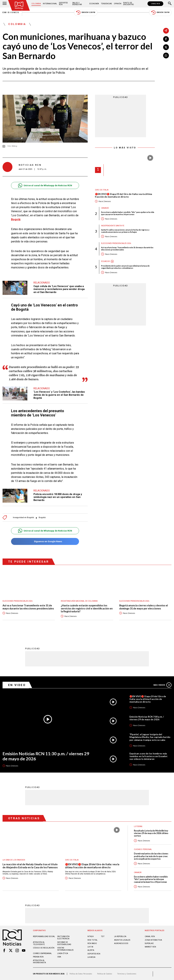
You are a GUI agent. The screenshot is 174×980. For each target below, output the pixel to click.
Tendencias (106, 4)
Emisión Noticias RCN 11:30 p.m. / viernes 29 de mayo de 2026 (46, 756)
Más (162, 685)
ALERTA (91, 950)
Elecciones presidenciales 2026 (116, 243)
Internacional (50, 4)
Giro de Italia (102, 190)
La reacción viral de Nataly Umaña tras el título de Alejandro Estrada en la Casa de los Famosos (30, 866)
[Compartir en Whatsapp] (166, 56)
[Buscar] (170, 4)
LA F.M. (91, 947)
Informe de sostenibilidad (64, 943)
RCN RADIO (92, 943)
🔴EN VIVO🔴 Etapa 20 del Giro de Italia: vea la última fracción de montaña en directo (123, 195)
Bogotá (16, 219)
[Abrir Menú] (5, 4)
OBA (59, 957)
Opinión (118, 4)
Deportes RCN (63, 4)
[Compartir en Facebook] (166, 39)
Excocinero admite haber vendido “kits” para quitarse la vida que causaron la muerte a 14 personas (128, 213)
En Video (17, 685)
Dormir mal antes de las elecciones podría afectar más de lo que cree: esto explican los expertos (151, 856)
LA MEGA (91, 957)
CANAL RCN (155, 4)
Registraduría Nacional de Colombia (79, 601)
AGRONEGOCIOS (121, 943)
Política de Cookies (105, 974)
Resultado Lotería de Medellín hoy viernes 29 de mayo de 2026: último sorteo (151, 833)
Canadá (105, 208)
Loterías (138, 826)
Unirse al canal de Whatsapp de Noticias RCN (45, 185)
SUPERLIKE (149, 943)
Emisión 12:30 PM (86, 12)
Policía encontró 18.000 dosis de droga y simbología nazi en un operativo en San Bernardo (58, 497)
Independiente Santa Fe (113, 226)
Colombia (36, 4)
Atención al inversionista (39, 961)
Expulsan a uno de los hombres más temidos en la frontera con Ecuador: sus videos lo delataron (149, 756)
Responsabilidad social (44, 936)
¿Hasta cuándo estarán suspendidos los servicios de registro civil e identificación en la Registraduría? (87, 608)
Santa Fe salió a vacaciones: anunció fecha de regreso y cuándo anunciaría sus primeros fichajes (125, 231)
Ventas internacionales (65, 949)
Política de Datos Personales (81, 974)
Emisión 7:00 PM (160, 12)
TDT (103, 936)
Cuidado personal (143, 849)
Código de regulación (44, 948)
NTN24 (90, 936)
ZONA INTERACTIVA (153, 940)
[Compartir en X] (166, 47)
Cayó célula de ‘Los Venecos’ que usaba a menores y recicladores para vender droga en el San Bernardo (59, 289)
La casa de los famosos (14, 860)
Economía (94, 4)
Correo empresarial (42, 953)
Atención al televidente (39, 943)
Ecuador (105, 261)
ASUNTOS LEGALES (122, 940)
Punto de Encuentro (129, 4)
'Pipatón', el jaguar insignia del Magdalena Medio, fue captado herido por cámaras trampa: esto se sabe (150, 737)
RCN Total (93, 940)
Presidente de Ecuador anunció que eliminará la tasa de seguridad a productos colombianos (125, 267)
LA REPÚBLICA (120, 936)
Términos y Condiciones (127, 974)
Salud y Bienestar (77, 4)
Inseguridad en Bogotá (23, 518)
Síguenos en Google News (45, 541)
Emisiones (11, 12)
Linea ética (63, 953)
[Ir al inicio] (19, 5)
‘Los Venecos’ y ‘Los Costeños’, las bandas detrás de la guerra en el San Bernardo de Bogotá (59, 395)
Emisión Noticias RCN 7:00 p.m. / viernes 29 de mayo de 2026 (147, 718)
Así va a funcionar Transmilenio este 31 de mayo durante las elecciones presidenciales (127, 249)
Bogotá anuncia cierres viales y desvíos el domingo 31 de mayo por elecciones (144, 607)
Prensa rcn (38, 957)
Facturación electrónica (63, 938)
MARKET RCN (150, 947)
